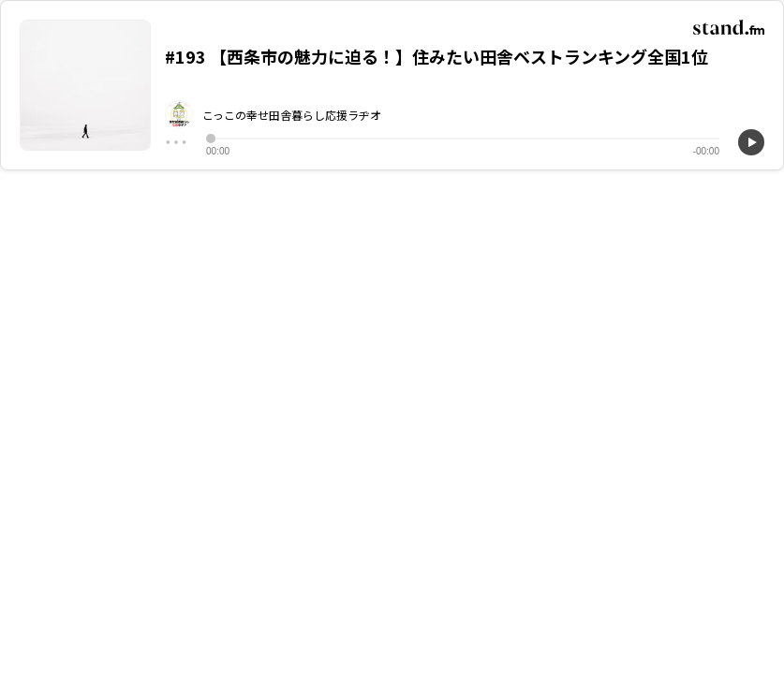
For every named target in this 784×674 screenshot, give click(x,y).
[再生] (751, 142)
